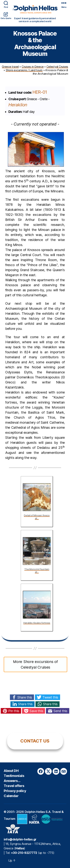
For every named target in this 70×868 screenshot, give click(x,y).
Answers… (12, 781)
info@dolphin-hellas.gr (20, 839)
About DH (11, 771)
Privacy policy (15, 791)
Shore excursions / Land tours (24, 70)
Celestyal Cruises (57, 67)
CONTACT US (35, 741)
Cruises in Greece (33, 67)
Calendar (11, 796)
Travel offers (14, 786)
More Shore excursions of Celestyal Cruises (35, 664)
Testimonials (14, 776)
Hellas (20, 848)
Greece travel (10, 67)
